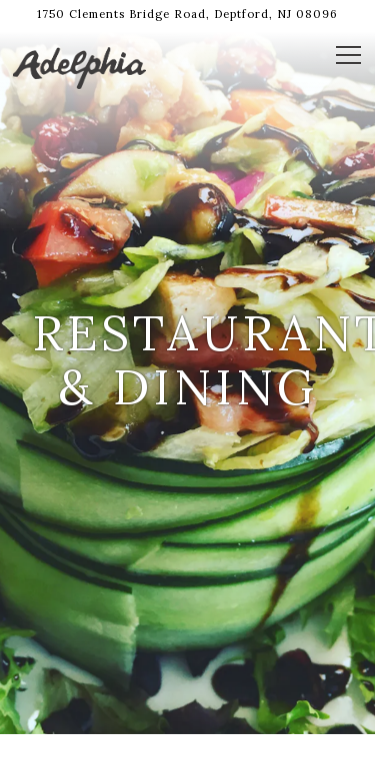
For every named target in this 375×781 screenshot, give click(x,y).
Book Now (187, 757)
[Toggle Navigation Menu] (348, 55)
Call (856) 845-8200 (188, 712)
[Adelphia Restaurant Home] (83, 66)
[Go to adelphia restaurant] (187, 14)
